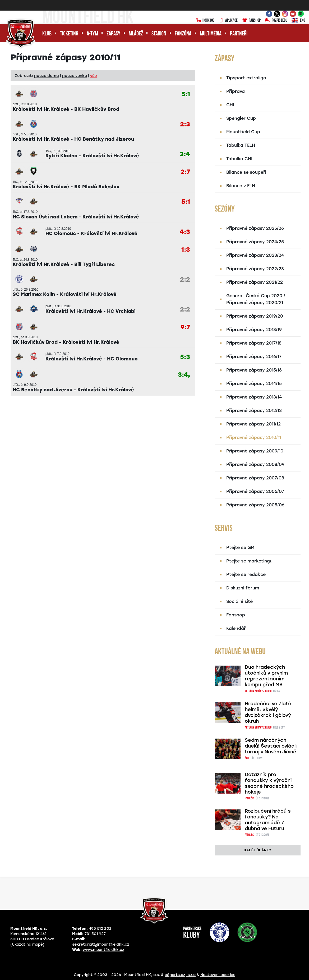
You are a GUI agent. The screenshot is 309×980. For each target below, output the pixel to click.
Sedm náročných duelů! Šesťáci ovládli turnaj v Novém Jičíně (271, 746)
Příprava (236, 91)
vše (93, 76)
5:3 (185, 357)
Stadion (159, 34)
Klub (47, 34)
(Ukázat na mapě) (27, 944)
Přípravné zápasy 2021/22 (255, 282)
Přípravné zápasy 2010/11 (254, 438)
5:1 (186, 94)
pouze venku (75, 76)
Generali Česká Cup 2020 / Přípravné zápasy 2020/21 (256, 299)
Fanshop (251, 21)
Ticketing (69, 34)
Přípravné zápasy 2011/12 (253, 424)
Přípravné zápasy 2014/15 (254, 384)
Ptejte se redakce (246, 574)
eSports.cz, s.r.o (180, 975)
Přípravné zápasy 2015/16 (254, 370)
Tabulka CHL (240, 159)
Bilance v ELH (241, 186)
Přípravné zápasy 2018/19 (254, 330)
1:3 (186, 250)
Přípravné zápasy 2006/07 (255, 491)
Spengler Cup (241, 118)
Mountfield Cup (243, 132)
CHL (231, 105)
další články (258, 850)
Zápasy (113, 34)
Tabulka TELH (241, 145)
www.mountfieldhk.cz (103, 950)
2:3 (185, 124)
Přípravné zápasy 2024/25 (255, 242)
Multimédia (211, 34)
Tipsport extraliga (246, 78)
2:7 (185, 172)
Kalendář (236, 628)
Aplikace (228, 21)
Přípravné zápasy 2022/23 (255, 269)
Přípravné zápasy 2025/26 (255, 228)
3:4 (185, 154)
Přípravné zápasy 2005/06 (255, 505)
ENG (298, 21)
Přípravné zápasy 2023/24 (255, 255)
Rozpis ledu (276, 21)
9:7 (185, 327)
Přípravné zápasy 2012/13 (254, 411)
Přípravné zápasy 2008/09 (255, 464)
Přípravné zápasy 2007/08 (255, 478)
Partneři (239, 34)
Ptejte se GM (240, 548)
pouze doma (47, 76)
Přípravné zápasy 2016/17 (254, 357)
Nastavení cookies (218, 975)
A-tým (92, 34)
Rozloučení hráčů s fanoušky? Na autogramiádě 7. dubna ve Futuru (268, 820)
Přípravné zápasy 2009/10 (255, 451)
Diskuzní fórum (243, 588)
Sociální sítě (239, 601)
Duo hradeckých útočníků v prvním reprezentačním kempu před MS (266, 676)
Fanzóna (183, 34)
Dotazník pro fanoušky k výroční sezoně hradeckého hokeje (269, 783)
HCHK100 (205, 21)
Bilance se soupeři (246, 172)
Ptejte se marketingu (249, 561)
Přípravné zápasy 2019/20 (255, 316)
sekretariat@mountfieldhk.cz (101, 944)
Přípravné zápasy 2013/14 (254, 397)
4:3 (185, 232)
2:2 (185, 280)
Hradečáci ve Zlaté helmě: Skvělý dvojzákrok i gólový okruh (268, 712)
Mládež (136, 34)
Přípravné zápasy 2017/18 (254, 343)
